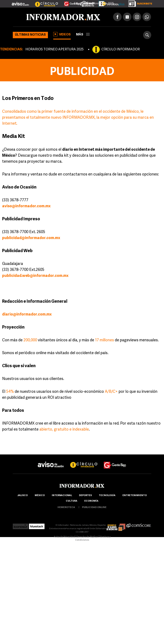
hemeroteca (66, 507)
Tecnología (107, 496)
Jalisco (22, 496)
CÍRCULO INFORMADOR (121, 50)
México (40, 496)
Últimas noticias (30, 35)
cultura (72, 501)
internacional (62, 496)
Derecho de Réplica (87, 537)
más (83, 35)
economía (91, 501)
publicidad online (94, 507)
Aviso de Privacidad (64, 537)
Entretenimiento (135, 496)
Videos (62, 34)
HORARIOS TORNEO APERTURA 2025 (54, 50)
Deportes (85, 496)
